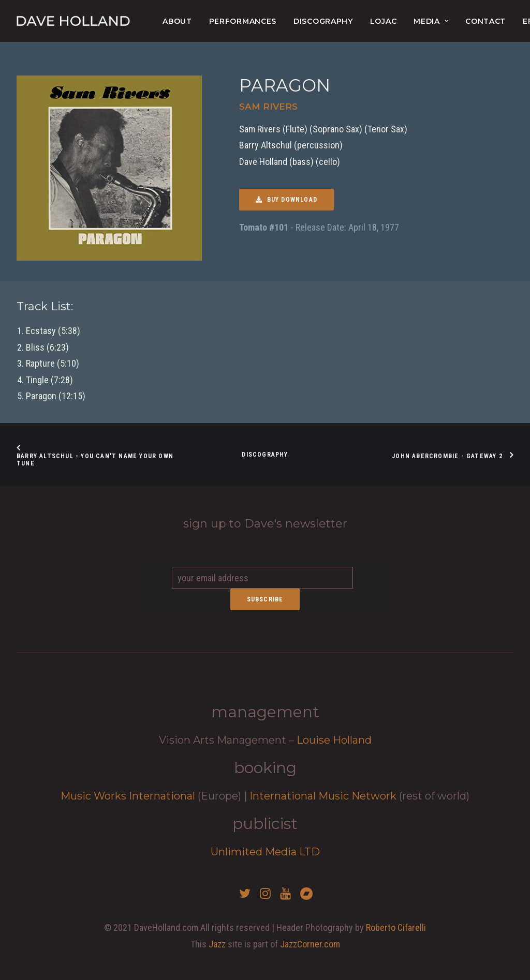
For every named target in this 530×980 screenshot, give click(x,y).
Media (431, 21)
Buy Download (286, 200)
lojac (384, 21)
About (177, 21)
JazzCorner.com (310, 944)
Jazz (217, 944)
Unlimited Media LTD (265, 852)
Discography (323, 21)
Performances (243, 21)
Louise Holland (334, 740)
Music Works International (128, 796)
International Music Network (323, 796)
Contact (485, 21)
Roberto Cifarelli (396, 928)
